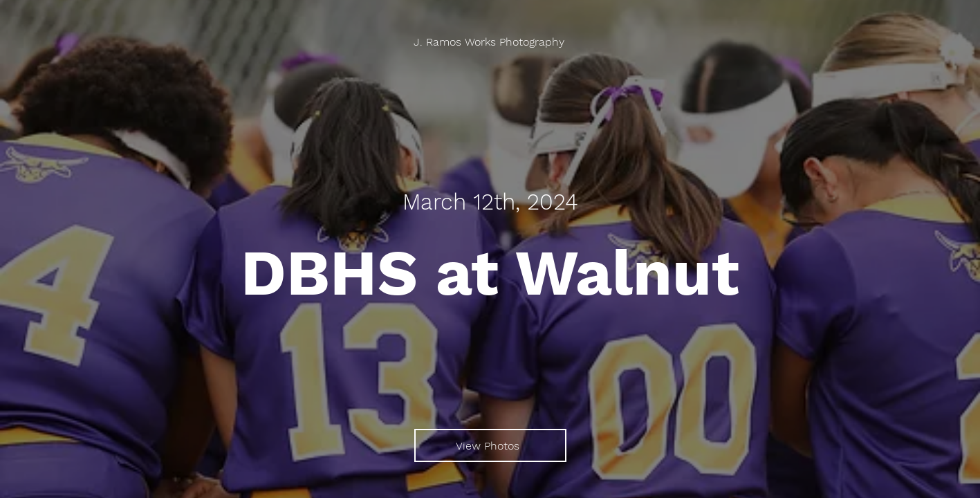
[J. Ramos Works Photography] (490, 42)
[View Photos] (490, 445)
